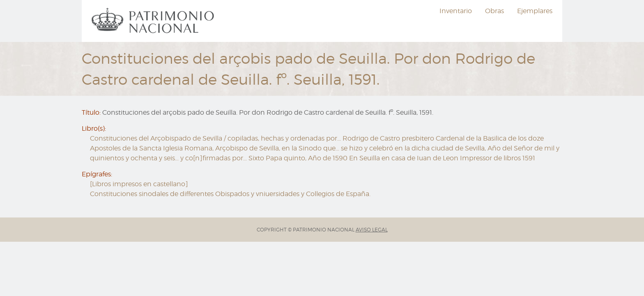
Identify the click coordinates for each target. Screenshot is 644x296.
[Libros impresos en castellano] (139, 184)
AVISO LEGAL (372, 230)
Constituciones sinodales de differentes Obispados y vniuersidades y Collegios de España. (230, 194)
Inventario (456, 11)
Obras (494, 11)
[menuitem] (154, 21)
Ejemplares (535, 11)
